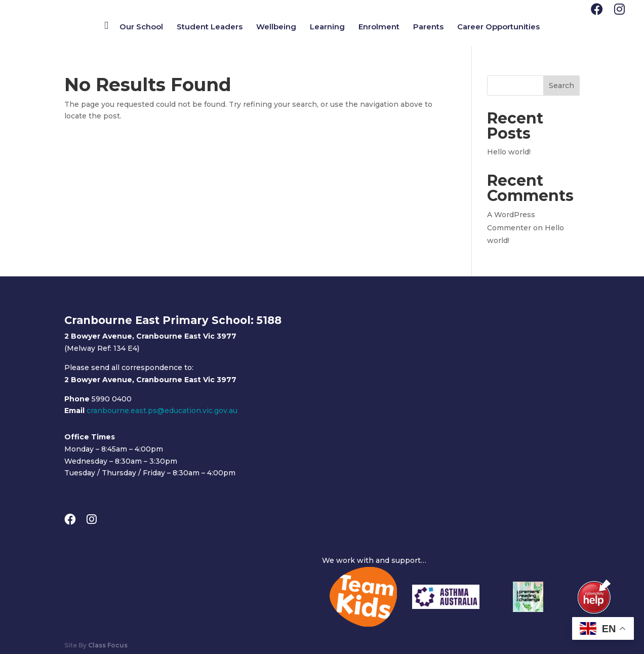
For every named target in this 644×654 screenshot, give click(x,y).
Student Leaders (210, 27)
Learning (327, 27)
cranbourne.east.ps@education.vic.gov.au (162, 411)
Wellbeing (276, 27)
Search (561, 86)
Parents (428, 27)
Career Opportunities (498, 27)
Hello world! (509, 152)
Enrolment (379, 27)
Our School (141, 27)
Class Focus (108, 645)
